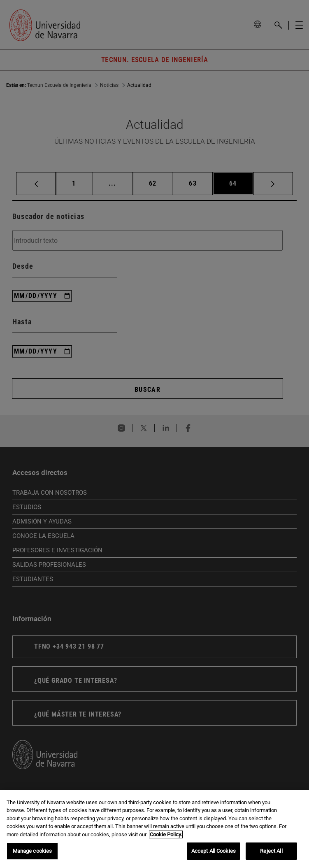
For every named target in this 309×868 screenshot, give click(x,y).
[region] (154, 829)
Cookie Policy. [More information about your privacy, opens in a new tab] (166, 834)
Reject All (271, 851)
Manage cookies (33, 851)
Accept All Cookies (214, 851)
